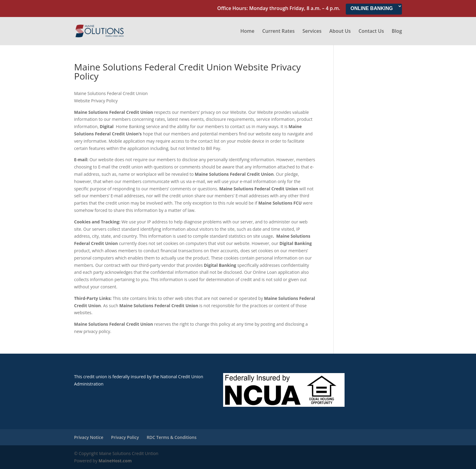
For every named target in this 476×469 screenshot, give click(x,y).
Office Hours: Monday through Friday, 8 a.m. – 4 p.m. (279, 9)
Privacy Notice (89, 437)
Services (312, 32)
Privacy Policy (125, 437)
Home (247, 32)
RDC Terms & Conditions (172, 437)
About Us (340, 32)
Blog (397, 32)
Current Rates (279, 32)
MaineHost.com (115, 461)
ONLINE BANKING (372, 8)
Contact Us (371, 32)
